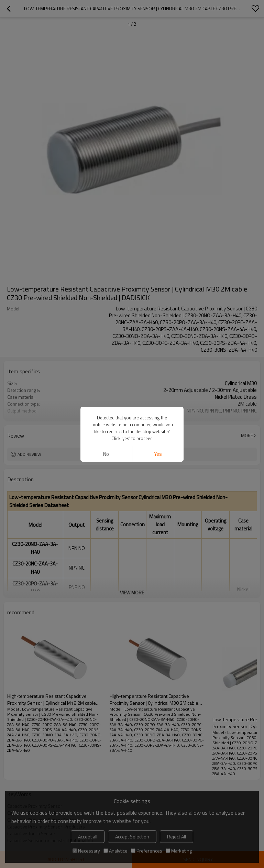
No (106, 454)
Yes (158, 454)
